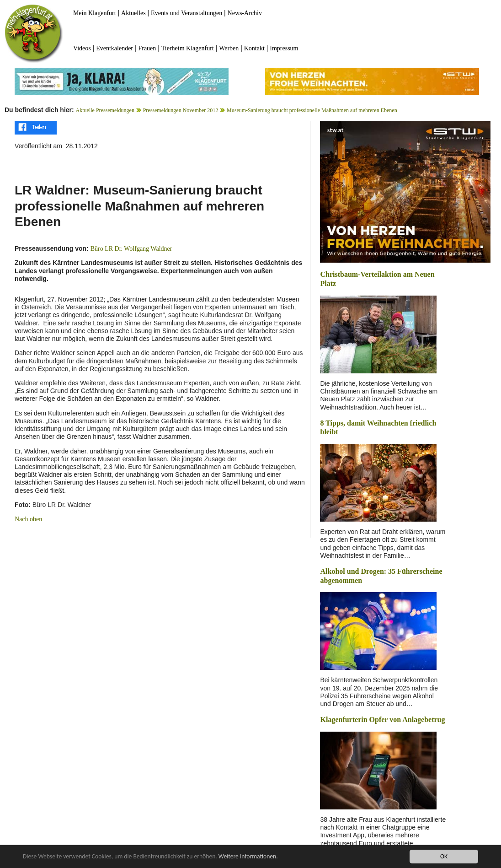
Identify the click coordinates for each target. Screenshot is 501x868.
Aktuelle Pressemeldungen (105, 110)
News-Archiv (245, 13)
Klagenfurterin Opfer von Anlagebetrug (382, 720)
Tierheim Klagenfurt (188, 48)
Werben (229, 48)
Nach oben (28, 519)
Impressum (284, 48)
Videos (82, 48)
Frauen (147, 48)
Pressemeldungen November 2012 (181, 110)
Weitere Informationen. (248, 856)
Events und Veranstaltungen (187, 13)
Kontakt (254, 48)
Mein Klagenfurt (95, 13)
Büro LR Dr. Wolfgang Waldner (131, 249)
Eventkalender (115, 48)
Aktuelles (133, 13)
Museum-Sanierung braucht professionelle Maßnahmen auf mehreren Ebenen (312, 110)
